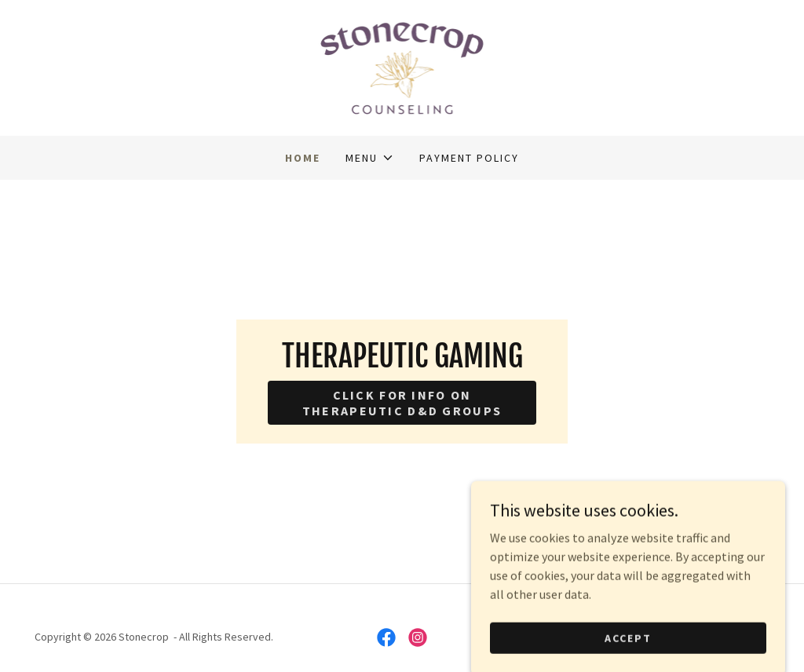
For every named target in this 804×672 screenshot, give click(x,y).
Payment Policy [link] (469, 158)
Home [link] (303, 158)
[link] (402, 66)
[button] (369, 158)
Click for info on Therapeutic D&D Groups (402, 403)
